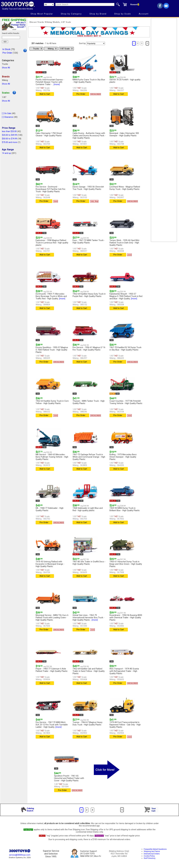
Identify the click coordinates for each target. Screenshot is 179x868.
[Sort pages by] (96, 43)
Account (144, 14)
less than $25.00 (9, 131)
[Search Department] (49, 4)
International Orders (152, 854)
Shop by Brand (98, 14)
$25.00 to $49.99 (10, 135)
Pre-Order (7, 53)
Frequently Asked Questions (155, 849)
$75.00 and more (10, 142)
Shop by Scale (123, 14)
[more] (57, 84)
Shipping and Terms (152, 851)
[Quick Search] (85, 4)
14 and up (6, 153)
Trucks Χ (37, 49)
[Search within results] (11, 37)
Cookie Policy (149, 856)
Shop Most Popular (42, 14)
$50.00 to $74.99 (10, 139)
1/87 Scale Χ (66, 49)
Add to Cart (45, 94)
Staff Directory (150, 858)
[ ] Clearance (8, 117)
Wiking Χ (52, 49)
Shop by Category (71, 14)
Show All (6, 68)
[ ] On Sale (7, 113)
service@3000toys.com (20, 855)
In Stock (6, 49)
